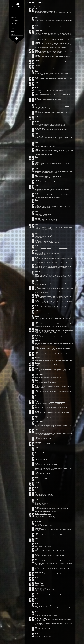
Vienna (37, 134)
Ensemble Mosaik (38, 214)
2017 (45, 6)
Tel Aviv (37, 493)
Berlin (36, 18)
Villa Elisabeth (37, 23)
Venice (36, 533)
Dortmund (37, 335)
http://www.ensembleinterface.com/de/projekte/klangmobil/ (45, 511)
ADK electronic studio (44, 84)
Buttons (54, 288)
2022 (58, 6)
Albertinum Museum (47, 350)
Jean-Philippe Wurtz (58, 402)
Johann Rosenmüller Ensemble (50, 318)
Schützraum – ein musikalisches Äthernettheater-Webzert (53, 126)
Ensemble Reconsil (38, 201)
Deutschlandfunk (44, 467)
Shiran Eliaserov (43, 35)
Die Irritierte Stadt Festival (63, 43)
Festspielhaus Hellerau (60, 259)
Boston (37, 25)
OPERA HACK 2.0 (44, 68)
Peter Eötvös (52, 402)
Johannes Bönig (69, 20)
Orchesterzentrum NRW (65, 343)
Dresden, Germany (39, 572)
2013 (36, 6)
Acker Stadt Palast (38, 173)
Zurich (36, 385)
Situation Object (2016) (51, 259)
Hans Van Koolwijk (63, 268)
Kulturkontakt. (60, 158)
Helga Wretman (64, 35)
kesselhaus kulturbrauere (39, 216)
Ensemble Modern (50, 496)
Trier (36, 9)
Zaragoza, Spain (39, 583)
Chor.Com (38, 343)
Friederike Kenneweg (43, 424)
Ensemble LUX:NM (38, 330)
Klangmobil (45, 266)
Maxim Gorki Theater (49, 302)
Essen (36, 458)
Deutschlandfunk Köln (40, 453)
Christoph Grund (53, 427)
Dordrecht (37, 363)
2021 (55, 6)
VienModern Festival (64, 150)
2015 (40, 6)
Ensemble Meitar (38, 496)
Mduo (36, 381)
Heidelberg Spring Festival (41, 588)
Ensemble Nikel (38, 386)
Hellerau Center (47, 369)
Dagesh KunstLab (53, 247)
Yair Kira (44, 11)
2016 (43, 6)
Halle (36, 175)
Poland (37, 390)
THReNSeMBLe (42, 403)
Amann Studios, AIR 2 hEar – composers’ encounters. (57, 145)
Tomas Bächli (45, 427)
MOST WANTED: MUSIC (44, 242)
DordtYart (37, 358)
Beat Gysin (50, 510)
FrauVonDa (42, 332)
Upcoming (32, 6)
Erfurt (36, 448)
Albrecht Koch (64, 318)
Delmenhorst (38, 522)
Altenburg (37, 218)
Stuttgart (37, 42)
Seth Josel (54, 307)
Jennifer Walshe (66, 425)
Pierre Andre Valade (49, 494)
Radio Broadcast (39, 93)
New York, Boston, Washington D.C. (43, 514)
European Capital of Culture (40, 431)
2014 (38, 6)
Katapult (51, 100)
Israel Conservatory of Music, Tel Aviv (44, 497)
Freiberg (37, 322)
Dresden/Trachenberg (40, 128)
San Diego (37, 66)
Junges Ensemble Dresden (62, 130)
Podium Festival (60, 56)
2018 (48, 6)
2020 (53, 6)
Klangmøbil (42, 182)
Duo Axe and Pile (44, 307)
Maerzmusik (37, 226)
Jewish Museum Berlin (55, 187)
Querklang (41, 226)
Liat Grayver (52, 11)
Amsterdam (38, 507)
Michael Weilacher (46, 382)
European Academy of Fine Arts (59, 10)
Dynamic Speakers (53, 283)
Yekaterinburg (38, 31)
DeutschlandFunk (38, 376)
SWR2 (40, 423)
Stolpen (37, 316)
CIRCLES (43, 43)
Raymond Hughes (49, 236)
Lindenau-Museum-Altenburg (40, 222)
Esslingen (37, 55)
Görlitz (36, 396)
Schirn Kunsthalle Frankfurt (59, 182)
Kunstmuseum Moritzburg (57, 176)
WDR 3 (68, 94)
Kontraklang (46, 20)
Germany (37, 406)
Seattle (37, 554)
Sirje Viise (67, 106)
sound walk (64, 62)
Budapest (37, 401)
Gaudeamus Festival (52, 266)
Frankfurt (37, 180)
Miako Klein (39, 382)
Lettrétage (50, 308)
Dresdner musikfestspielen (45, 208)
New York (37, 88)
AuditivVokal (37, 342)
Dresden (37, 122)
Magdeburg (38, 272)
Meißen (37, 352)
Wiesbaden (38, 162)
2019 (50, 6)
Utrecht (37, 265)
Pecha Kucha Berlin (43, 285)
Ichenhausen (38, 442)
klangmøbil (43, 359)
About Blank (42, 290)
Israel (36, 416)
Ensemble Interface (63, 364)
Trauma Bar (57, 100)
